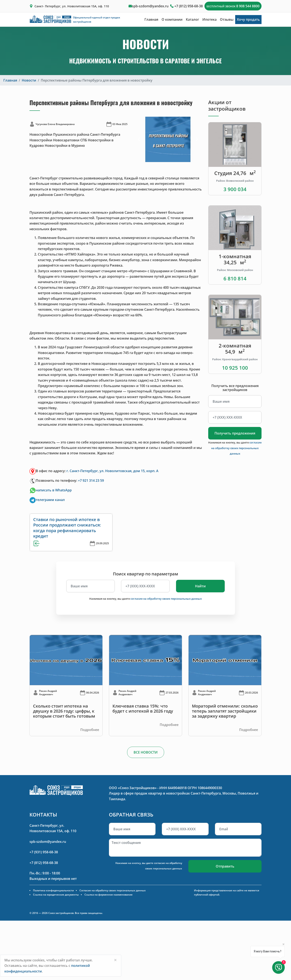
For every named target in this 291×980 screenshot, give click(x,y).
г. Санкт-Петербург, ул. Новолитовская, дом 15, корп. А (112, 471)
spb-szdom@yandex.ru (150, 6)
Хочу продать (248, 19)
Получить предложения (235, 433)
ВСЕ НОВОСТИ (146, 752)
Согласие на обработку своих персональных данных (113, 890)
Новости (29, 80)
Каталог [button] (192, 19)
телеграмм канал (50, 500)
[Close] (115, 960)
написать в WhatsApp (51, 490)
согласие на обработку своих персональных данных (236, 448)
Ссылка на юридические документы (56, 895)
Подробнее (90, 730)
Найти (200, 586)
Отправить (225, 866)
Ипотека (209, 19)
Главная (151, 19)
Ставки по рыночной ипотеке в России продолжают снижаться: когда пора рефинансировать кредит (67, 528)
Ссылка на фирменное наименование (108, 895)
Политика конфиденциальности (53, 890)
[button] (139, 139)
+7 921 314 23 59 (91, 480)
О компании (172, 19)
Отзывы (227, 19)
